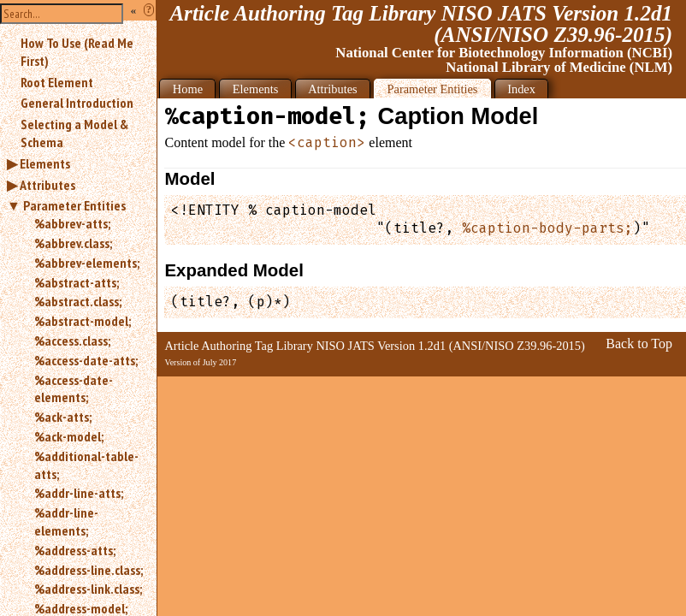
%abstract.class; (78, 301)
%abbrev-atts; (72, 223)
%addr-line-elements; (66, 521)
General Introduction (77, 103)
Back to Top (639, 344)
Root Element (57, 82)
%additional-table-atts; (86, 465)
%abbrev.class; (73, 243)
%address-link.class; (88, 589)
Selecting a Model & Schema (74, 133)
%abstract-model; (83, 321)
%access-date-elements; (74, 389)
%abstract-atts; (77, 282)
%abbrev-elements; (87, 263)
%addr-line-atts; (79, 493)
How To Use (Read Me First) (77, 52)
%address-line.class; (89, 570)
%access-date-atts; (86, 360)
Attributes (47, 185)
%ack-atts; (63, 417)
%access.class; (72, 341)
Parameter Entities (74, 205)
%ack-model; (69, 436)
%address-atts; (75, 550)
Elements (45, 163)
